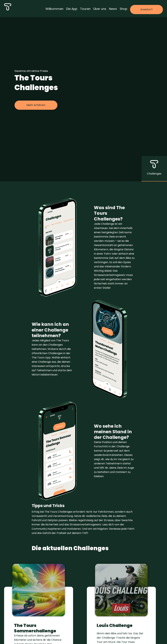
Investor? (146, 9)
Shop (123, 9)
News (113, 9)
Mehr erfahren (36, 105)
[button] (154, 169)
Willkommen (54, 9)
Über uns (100, 9)
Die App (72, 9)
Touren (85, 9)
